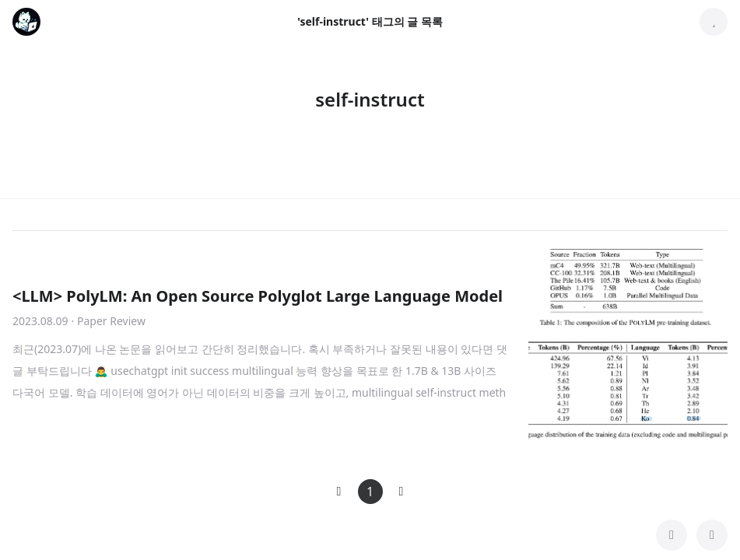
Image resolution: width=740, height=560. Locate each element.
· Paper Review (109, 321)
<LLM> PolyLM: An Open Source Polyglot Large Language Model (258, 296)
